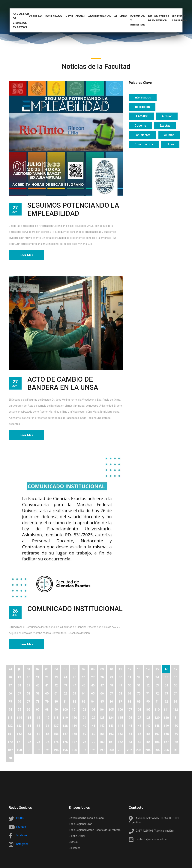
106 (120, 710)
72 (157, 693)
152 (19, 734)
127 (139, 718)
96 (28, 710)
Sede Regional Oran (81, 824)
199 (102, 750)
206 (166, 750)
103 (93, 710)
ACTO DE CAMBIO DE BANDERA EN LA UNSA (63, 383)
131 (175, 718)
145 (129, 726)
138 (65, 726)
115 (28, 718)
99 (56, 710)
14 (148, 669)
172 (28, 742)
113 (10, 718)
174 (47, 742)
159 (84, 734)
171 (19, 742)
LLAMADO (141, 116)
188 (175, 742)
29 (111, 677)
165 (139, 734)
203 (139, 750)
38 (19, 685)
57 (19, 693)
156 (56, 734)
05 (65, 669)
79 (47, 702)
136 (47, 726)
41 (47, 685)
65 (93, 693)
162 (111, 734)
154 (38, 734)
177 (74, 742)
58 (28, 693)
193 (47, 750)
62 (65, 693)
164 (129, 734)
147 (148, 726)
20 (28, 677)
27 (93, 677)
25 (74, 677)
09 (102, 669)
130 (166, 718)
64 (84, 693)
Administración (100, 16)
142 (102, 726)
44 (74, 685)
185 (148, 742)
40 (38, 685)
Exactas (165, 126)
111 (166, 710)
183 (129, 742)
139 (74, 726)
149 (166, 726)
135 (38, 726)
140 (84, 726)
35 (166, 677)
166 (148, 734)
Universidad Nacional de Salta (86, 818)
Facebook (21, 835)
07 (84, 669)
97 (38, 710)
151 (10, 734)
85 (102, 702)
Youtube (21, 827)
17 (175, 669)
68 (120, 693)
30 (120, 677)
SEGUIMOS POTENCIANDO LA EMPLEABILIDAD (73, 209)
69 (130, 693)
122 (93, 718)
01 (28, 669)
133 (19, 726)
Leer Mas (26, 255)
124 (111, 718)
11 (120, 669)
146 (139, 726)
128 (148, 718)
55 (175, 685)
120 (74, 718)
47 (102, 685)
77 (28, 702)
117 (47, 718)
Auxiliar (167, 116)
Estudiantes (142, 135)
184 (139, 742)
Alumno (169, 135)
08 (93, 669)
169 (175, 734)
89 (139, 702)
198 (93, 750)
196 (74, 750)
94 (10, 710)
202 (129, 750)
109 (148, 710)
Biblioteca (75, 848)
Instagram (22, 844)
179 (93, 742)
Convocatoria (144, 144)
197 (84, 750)
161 (102, 734)
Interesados (143, 97)
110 (157, 710)
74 (175, 693)
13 (139, 669)
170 (10, 742)
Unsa (170, 144)
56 (10, 693)
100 (65, 710)
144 (120, 726)
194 (56, 750)
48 (111, 685)
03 (47, 669)
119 (65, 718)
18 (10, 677)
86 (111, 702)
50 (130, 685)
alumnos (121, 16)
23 (56, 677)
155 (47, 734)
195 (65, 750)
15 (157, 669)
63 (74, 693)
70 (139, 693)
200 (111, 750)
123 (102, 718)
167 (157, 734)
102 (84, 710)
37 (10, 685)
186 (157, 742)
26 (84, 677)
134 (28, 726)
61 (56, 693)
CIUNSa (73, 842)
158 (74, 734)
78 (38, 702)
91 (157, 702)
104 (102, 710)
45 (84, 685)
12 (130, 669)
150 (175, 726)
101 (74, 710)
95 (19, 710)
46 (93, 685)
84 (93, 702)
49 (120, 685)
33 (148, 677)
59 (38, 693)
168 (166, 734)
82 (74, 702)
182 (120, 742)
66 (102, 693)
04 (56, 669)
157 (65, 734)
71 (148, 693)
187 (166, 742)
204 (148, 750)
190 (19, 750)
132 (10, 726)
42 (56, 685)
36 (175, 677)
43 (65, 685)
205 (157, 750)
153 (28, 734)
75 (10, 702)
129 (157, 718)
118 (56, 718)
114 (19, 718)
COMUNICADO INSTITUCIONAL (75, 609)
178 (84, 742)
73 (166, 693)
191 (28, 750)
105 (111, 710)
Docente (140, 126)
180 (102, 742)
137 (56, 726)
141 (93, 726)
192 (38, 750)
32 (139, 677)
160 (93, 734)
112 (175, 710)
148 (157, 726)
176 (65, 742)
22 (47, 677)
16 (166, 669)
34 (157, 677)
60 (47, 693)
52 (148, 685)
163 (120, 734)
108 (139, 710)
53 (157, 685)
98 (47, 710)
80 (56, 702)
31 (130, 677)
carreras (36, 16)
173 (38, 742)
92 (166, 702)
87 (120, 702)
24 (65, 677)
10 (111, 669)
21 (38, 677)
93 (175, 702)
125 (120, 718)
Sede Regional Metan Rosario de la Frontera (95, 830)
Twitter (20, 818)
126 (129, 718)
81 (65, 702)
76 (19, 702)
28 (102, 677)
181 (111, 742)
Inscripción (142, 107)
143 (111, 726)
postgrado (54, 16)
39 (28, 685)
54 (166, 685)
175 (56, 742)
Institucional (75, 16)
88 (130, 702)
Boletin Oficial (77, 836)
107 (129, 710)
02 (38, 669)
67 (111, 693)
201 (120, 750)
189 (10, 750)
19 (19, 677)
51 (139, 685)
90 (148, 702)
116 (38, 718)
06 (74, 669)
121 (84, 718)
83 (84, 702)
